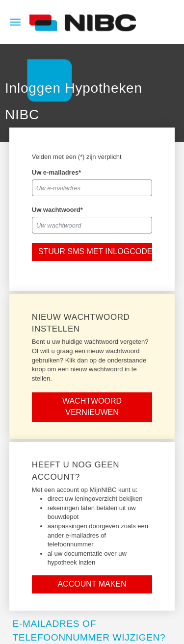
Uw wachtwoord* (57, 210)
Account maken (92, 584)
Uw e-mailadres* (56, 172)
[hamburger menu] (15, 21)
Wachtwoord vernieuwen (92, 407)
